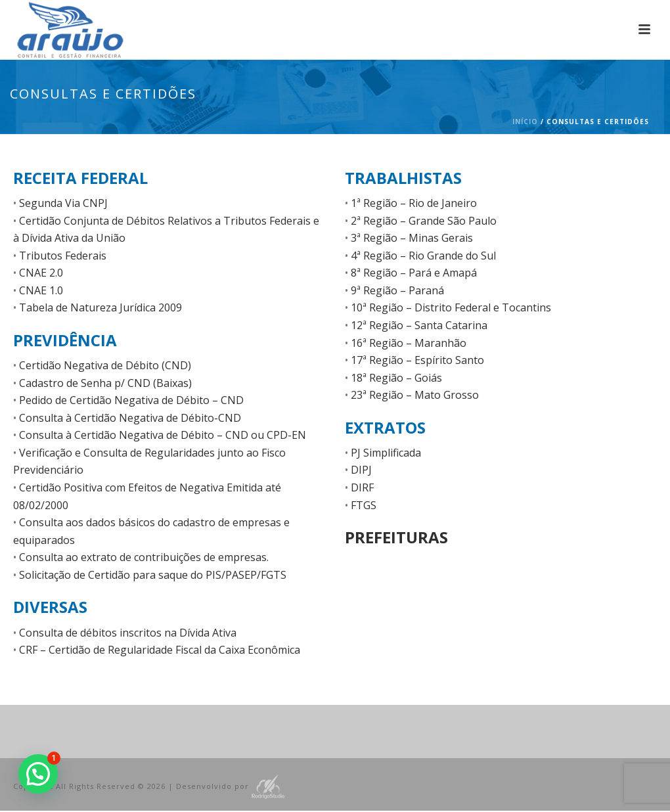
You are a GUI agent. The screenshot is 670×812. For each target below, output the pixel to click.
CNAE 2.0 (41, 273)
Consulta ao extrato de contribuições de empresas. (144, 557)
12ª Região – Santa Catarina (419, 325)
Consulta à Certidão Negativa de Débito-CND (130, 418)
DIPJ (361, 470)
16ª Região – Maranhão (409, 343)
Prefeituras (396, 537)
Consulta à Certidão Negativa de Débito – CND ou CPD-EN (163, 435)
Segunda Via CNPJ (63, 203)
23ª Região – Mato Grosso (415, 395)
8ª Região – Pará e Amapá (414, 273)
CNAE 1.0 (41, 290)
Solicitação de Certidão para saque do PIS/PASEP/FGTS (153, 575)
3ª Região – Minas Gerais (412, 238)
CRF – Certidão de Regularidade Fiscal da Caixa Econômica (160, 650)
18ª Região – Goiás (396, 378)
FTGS (364, 505)
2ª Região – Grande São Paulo (424, 221)
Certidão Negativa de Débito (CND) (105, 365)
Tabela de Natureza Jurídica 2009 (100, 307)
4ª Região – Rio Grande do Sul (423, 256)
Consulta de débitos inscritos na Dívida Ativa (128, 633)
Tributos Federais (63, 256)
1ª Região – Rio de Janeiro (414, 203)
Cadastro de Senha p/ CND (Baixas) (105, 383)
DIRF (362, 487)
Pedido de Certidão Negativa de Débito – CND (131, 400)
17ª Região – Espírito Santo (417, 360)
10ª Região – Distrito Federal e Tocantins (451, 307)
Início (525, 122)
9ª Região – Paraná (397, 290)
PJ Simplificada (386, 453)
